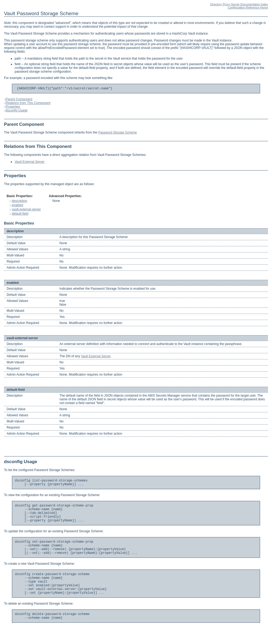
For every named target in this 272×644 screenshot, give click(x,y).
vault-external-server (26, 210)
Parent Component (19, 100)
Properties (13, 107)
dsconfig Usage (17, 111)
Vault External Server (30, 163)
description (19, 202)
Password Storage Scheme (118, 133)
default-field (20, 214)
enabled (17, 206)
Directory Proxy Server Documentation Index (239, 4)
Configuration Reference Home (248, 7)
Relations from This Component (28, 104)
